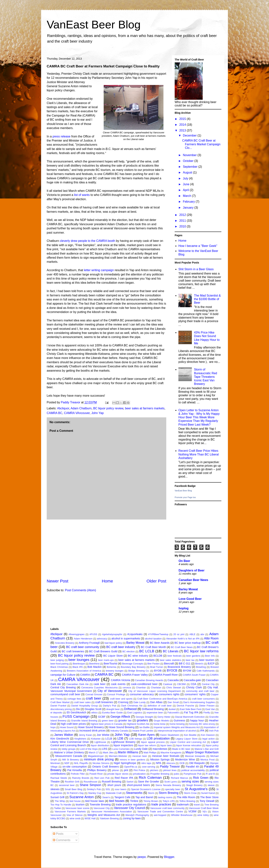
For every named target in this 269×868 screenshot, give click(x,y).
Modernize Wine (185, 759)
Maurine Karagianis (171, 752)
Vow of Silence (75, 815)
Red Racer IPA (124, 778)
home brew (159, 724)
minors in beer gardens (133, 760)
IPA (202, 731)
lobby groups (69, 749)
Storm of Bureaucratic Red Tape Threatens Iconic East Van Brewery (205, 377)
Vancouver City (102, 808)
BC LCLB (147, 651)
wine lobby (203, 815)
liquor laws (166, 745)
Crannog (123, 702)
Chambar (141, 688)
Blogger (169, 857)
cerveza (127, 688)
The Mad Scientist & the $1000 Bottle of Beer (207, 299)
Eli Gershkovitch (76, 712)
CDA (194, 684)
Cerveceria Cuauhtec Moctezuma (99, 688)
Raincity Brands (81, 778)
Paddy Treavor (170, 767)
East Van (210, 709)
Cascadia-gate (192, 680)
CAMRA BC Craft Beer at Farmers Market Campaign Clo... (201, 144)
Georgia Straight (144, 717)
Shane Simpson (91, 785)
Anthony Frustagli (89, 643)
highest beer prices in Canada (106, 724)
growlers (142, 720)
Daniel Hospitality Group (85, 706)
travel (197, 805)
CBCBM (181, 684)
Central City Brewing (63, 687)
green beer (108, 721)
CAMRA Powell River (165, 675)
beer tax (190, 660)
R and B (210, 774)
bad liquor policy (113, 643)
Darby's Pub (110, 706)
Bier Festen (154, 664)
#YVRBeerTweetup (158, 634)
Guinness (179, 720)
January (189, 208)
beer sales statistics (171, 660)
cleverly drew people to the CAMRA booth (87, 241)
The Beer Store (209, 797)
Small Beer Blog (74, 789)
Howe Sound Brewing (121, 727)
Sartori (130, 782)
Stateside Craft (114, 793)
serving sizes (190, 781)
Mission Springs (160, 759)
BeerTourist (110, 664)
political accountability (193, 770)
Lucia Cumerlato (121, 749)
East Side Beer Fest (191, 709)
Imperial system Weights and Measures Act (177, 727)
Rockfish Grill (72, 782)
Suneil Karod (208, 793)
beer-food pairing (59, 664)
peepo (142, 857)
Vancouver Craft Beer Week (204, 808)
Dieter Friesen (207, 706)
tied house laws (95, 801)
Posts (58, 834)
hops (53, 727)
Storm (151, 793)
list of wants (82, 195)
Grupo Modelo (161, 721)
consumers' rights (195, 694)
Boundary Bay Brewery (133, 667)
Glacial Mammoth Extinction (190, 717)
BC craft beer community (83, 647)
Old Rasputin (197, 763)
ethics (94, 713)
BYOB (158, 671)
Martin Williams (128, 752)
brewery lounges (115, 671)
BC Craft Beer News (182, 647)
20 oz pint (179, 634)
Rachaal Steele (59, 778)
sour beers (121, 789)
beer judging (57, 660)
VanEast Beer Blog (94, 25)
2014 (183, 125)
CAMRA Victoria (120, 680)
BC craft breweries (73, 651)
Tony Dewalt (207, 801)
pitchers (154, 770)
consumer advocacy (142, 694)
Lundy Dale (141, 749)
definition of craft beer (160, 706)
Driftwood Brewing (153, 709)
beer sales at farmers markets (145, 408)
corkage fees (74, 699)
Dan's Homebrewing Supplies (199, 702)
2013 (183, 130)
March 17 (94, 752)
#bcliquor (63, 408)
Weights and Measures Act (104, 815)
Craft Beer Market (60, 702)
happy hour (197, 720)
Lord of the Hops (89, 749)
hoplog (184, 608)
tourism (80, 805)
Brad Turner (157, 667)
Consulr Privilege (116, 694)
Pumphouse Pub (193, 774)
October (189, 161)
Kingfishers (80, 739)
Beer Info (210, 656)
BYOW (187, 671)
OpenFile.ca (131, 767)
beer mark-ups (106, 660)
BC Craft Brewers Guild (103, 651)
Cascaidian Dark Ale (77, 684)
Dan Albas (156, 702)
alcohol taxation (153, 639)
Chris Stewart (174, 688)
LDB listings (136, 739)
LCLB (109, 739)
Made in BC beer (181, 749)
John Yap (98, 413)
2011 (183, 221)
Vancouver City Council (129, 808)
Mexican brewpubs (195, 756)
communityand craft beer (65, 694)
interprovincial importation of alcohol (177, 731)
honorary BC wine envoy (202, 724)
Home (107, 581)
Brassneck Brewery (179, 667)
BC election (129, 651)
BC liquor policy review (108, 408)
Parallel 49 (192, 767)
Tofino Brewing (187, 801)
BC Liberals (171, 651)
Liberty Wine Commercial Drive (70, 742)
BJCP (211, 664)
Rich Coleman (150, 778)
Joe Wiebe (103, 735)
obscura (171, 763)
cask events (118, 684)
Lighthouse (100, 742)
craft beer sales (82, 702)
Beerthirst (94, 664)
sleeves (55, 789)
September (191, 167)
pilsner (115, 770)
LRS (105, 749)
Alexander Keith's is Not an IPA (183, 639)
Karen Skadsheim (170, 735)
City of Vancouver (110, 691)
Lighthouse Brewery (123, 742)
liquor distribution (100, 745)
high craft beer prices (73, 724)
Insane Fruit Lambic (143, 731)
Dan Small (173, 702)
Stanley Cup (95, 793)
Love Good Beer (190, 599)
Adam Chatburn (81, 408)
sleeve (211, 785)
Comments (62, 840)
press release (61, 136)
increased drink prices (92, 731)
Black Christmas (59, 667)
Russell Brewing (112, 782)
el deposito (56, 713)
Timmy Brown (151, 801)
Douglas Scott (93, 709)
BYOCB (172, 671)
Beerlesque (79, 664)
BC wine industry (138, 656)
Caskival (168, 684)
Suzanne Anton (82, 797)
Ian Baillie (145, 727)
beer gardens (193, 656)
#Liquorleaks (135, 634)
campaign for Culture (63, 675)
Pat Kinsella (75, 770)
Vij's (205, 812)
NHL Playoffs (81, 763)
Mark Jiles (108, 752)
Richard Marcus (180, 778)
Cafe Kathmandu (206, 671)
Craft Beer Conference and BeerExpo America (162, 699)
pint (126, 770)
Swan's (106, 797)
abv (202, 634)
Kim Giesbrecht (60, 739)
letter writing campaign (99, 270)
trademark (183, 805)
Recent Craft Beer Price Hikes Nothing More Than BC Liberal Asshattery (199, 454)
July (186, 178)
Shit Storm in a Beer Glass (196, 269)
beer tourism (207, 660)
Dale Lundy (139, 702)
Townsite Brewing (100, 805)
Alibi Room (211, 638)
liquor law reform (147, 745)
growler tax (125, 720)
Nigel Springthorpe (125, 763)
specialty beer (173, 789)
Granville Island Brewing (84, 721)
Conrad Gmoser (94, 694)
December (190, 135)
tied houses (117, 801)
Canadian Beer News (193, 580)
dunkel (172, 709)
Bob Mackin (95, 667)
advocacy (102, 639)
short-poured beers (138, 785)
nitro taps (146, 763)
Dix (78, 709)
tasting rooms (165, 797)
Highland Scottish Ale (138, 724)
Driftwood (130, 709)
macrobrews (160, 749)
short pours (114, 785)
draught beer (113, 709)
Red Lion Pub (102, 778)
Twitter (58, 808)
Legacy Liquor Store (187, 739)
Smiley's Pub (94, 789)
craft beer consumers (203, 699)
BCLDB (158, 656)
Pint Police (139, 770)
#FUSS (93, 634)
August (188, 172)
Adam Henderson (83, 639)
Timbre (134, 801)
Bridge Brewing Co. (139, 671)
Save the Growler (149, 782)
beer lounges (79, 660)
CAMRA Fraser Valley (135, 675)
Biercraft (169, 664)
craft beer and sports (121, 699)
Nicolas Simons (101, 763)
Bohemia (112, 667)
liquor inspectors (123, 745)
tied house (75, 801)
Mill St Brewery (71, 760)
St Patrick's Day (75, 793)
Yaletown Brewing (109, 818)
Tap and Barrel (144, 797)
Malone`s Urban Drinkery (69, 752)
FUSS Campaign (76, 716)
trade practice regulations (131, 805)
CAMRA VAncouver (77, 413)
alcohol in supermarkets (126, 638)
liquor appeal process (153, 742)
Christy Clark (194, 687)
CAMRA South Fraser (194, 675)
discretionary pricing (61, 709)
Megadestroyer (96, 756)
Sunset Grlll (57, 797)
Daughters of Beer (192, 570)
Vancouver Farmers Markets (70, 812)
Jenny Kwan (85, 735)
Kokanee (96, 739)
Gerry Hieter (164, 717)
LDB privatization (158, 738)
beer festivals (174, 656)
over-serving (149, 767)
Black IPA (78, 667)
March (187, 196)
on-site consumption (75, 767)
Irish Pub (214, 731)
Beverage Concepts (133, 664)
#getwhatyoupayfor (112, 634)
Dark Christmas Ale (132, 706)
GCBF (102, 717)
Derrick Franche (185, 706)
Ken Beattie (190, 735)
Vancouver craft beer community (167, 808)
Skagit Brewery (194, 785)
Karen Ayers (146, 735)
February (189, 202)
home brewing (177, 724)
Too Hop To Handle (61, 805)
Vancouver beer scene (77, 808)
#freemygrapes (76, 634)
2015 (183, 119)
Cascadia (173, 680)
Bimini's (199, 664)
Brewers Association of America (84, 671)
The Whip (60, 801)
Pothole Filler (78, 774)
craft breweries (104, 702)
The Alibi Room (186, 797)
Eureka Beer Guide (112, 713)
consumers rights (169, 694)
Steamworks (134, 793)
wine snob (75, 818)
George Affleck (120, 717)
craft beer (94, 698)
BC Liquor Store (113, 656)
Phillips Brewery (97, 770)
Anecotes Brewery (65, 643)
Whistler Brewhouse (182, 815)
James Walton (64, 735)
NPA (159, 763)
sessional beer (67, 785)
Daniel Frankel (58, 706)
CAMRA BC (55, 413)
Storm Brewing (169, 793)
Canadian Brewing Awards (149, 680)
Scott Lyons (170, 782)
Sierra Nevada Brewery (168, 785)
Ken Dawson (208, 735)
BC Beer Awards (160, 643)
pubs (177, 774)
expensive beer (155, 713)
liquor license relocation (189, 745)
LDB (120, 738)
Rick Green (201, 778)
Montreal (55, 763)
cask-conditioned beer (144, 684)
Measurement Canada (69, 756)
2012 (183, 215)
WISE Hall (90, 818)
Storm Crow (190, 793)
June (187, 184)
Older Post (156, 581)
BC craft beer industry (121, 647)
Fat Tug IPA (191, 712)
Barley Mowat (188, 589)
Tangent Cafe (122, 797)
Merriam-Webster (118, 756)
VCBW (192, 811)
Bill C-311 (185, 664)
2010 (183, 226)
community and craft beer (200, 691)
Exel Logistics (135, 713)
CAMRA (85, 675)
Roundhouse (91, 782)
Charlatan (156, 688)
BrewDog (201, 667)
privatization (139, 774)
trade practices (161, 804)
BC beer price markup (188, 643)
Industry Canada (119, 731)
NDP (67, 763)
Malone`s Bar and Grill (207, 749)
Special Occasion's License (146, 789)
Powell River (96, 774)
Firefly (207, 713)
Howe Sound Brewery (91, 727)
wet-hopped (160, 815)
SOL (108, 789)
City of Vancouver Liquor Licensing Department (155, 691)
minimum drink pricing (99, 759)
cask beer (100, 684)
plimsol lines (170, 770)
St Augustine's (196, 789)
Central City (208, 684)
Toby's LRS (169, 801)
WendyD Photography (137, 815)
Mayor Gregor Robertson (202, 752)
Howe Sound (67, 727)
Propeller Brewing (160, 774)
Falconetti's (174, 713)
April (186, 190)
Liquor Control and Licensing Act (188, 742)
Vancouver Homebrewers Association (112, 812)
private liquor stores (118, 774)
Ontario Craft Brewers (106, 767)
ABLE (193, 634)
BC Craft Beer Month (153, 647)
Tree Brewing (211, 805)
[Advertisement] (106, 549)
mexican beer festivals (166, 756)
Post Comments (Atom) (81, 590)
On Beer (184, 561)
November (190, 155)
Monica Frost (208, 760)
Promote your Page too (185, 497)
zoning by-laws (132, 818)
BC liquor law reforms (201, 651)
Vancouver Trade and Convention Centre (160, 812)
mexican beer (140, 756)
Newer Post (58, 581)
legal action (208, 739)
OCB (182, 763)
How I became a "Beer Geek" (198, 246)
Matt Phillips (150, 752)
